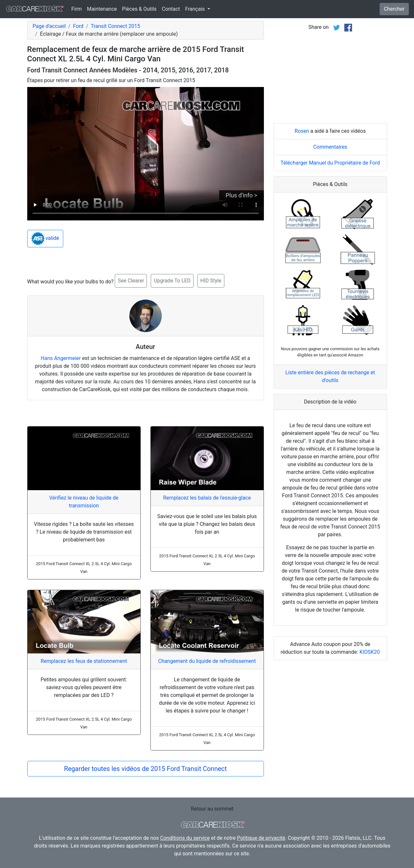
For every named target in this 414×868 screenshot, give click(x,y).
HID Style (211, 281)
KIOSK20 (370, 652)
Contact (171, 9)
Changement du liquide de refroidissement (207, 661)
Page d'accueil (49, 26)
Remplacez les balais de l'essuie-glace (207, 498)
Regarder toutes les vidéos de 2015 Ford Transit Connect (145, 769)
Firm (77, 9)
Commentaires (330, 147)
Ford (78, 26)
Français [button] (195, 9)
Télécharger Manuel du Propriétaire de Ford (330, 163)
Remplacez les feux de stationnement (84, 661)
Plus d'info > (241, 195)
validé (45, 239)
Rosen (302, 131)
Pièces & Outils (140, 9)
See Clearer (131, 281)
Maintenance (102, 9)
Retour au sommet (212, 809)
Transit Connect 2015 (115, 26)
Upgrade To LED (172, 281)
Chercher (394, 9)
